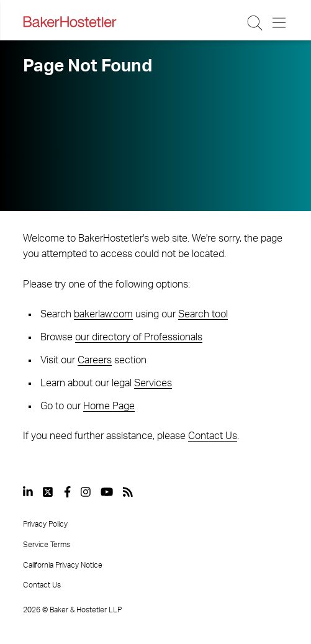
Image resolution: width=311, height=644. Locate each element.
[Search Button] (255, 23)
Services (153, 383)
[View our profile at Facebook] (67, 492)
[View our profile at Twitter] (48, 492)
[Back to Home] (70, 22)
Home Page (109, 406)
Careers (95, 360)
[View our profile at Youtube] (107, 492)
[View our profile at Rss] (128, 492)
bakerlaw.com (103, 314)
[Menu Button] (280, 23)
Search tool (203, 314)
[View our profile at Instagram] (86, 492)
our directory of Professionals (139, 337)
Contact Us (213, 436)
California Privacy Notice (63, 565)
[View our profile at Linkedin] (28, 492)
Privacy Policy (45, 524)
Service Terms (47, 545)
